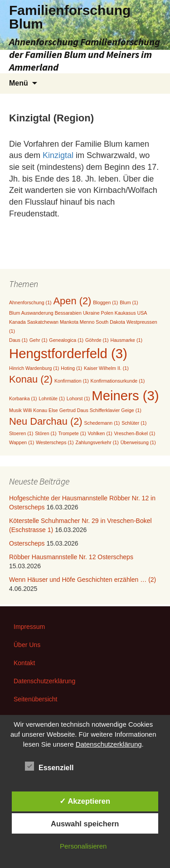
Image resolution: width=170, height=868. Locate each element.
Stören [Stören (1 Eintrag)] (46, 433)
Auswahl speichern (85, 824)
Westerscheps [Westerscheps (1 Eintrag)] (55, 442)
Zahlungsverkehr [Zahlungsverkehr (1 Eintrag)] (97, 442)
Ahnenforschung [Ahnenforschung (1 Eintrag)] (30, 302)
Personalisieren (83, 846)
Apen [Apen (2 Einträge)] (73, 301)
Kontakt (24, 663)
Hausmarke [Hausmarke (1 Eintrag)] (126, 340)
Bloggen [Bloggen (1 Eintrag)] (105, 302)
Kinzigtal (59, 155)
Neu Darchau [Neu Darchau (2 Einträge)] (46, 421)
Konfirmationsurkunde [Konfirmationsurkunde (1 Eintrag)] (118, 381)
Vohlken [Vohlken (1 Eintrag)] (100, 433)
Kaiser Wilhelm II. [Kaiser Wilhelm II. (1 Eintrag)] (106, 368)
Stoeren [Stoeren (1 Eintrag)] (21, 433)
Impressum (29, 627)
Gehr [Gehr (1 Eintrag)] (39, 340)
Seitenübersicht (36, 699)
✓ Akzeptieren (85, 801)
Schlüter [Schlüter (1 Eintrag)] (134, 423)
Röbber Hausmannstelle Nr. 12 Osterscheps (71, 557)
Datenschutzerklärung (44, 681)
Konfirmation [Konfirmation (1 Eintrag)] (72, 381)
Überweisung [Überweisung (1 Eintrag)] (138, 442)
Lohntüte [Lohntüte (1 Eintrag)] (52, 398)
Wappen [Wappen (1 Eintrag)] (22, 442)
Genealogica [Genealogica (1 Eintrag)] (66, 340)
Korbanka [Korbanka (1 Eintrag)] (23, 398)
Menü (19, 83)
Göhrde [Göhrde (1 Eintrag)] (97, 340)
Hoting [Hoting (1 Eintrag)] (71, 368)
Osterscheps (27, 543)
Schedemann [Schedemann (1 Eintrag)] (102, 423)
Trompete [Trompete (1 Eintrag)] (72, 433)
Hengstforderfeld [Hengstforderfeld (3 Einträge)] (68, 353)
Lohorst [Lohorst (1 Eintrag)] (78, 398)
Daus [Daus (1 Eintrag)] (18, 340)
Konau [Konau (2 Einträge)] (31, 379)
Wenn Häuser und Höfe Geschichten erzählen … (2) (83, 580)
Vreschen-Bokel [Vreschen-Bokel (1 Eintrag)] (134, 433)
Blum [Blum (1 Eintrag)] (129, 302)
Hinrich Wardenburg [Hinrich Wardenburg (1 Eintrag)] (34, 368)
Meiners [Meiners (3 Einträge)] (125, 396)
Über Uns (27, 645)
